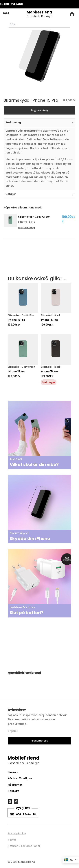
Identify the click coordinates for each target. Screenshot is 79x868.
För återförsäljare (20, 778)
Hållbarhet (15, 785)
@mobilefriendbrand (24, 673)
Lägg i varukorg (39, 110)
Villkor (12, 840)
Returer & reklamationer (24, 846)
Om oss (13, 772)
